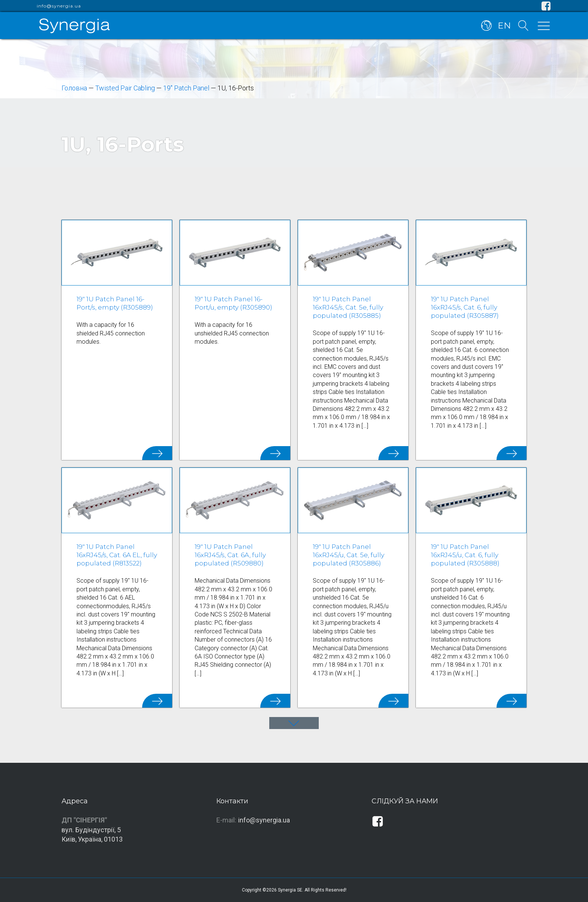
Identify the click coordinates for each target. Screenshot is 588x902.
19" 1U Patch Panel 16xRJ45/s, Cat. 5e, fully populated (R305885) (348, 307)
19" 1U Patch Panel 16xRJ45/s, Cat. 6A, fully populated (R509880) (230, 555)
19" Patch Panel (186, 88)
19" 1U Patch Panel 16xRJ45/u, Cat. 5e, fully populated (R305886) (349, 555)
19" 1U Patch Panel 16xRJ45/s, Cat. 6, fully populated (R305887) (465, 307)
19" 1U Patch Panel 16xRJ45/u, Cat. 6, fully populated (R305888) (465, 555)
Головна (74, 88)
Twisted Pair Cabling (125, 88)
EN (504, 26)
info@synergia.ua (59, 6)
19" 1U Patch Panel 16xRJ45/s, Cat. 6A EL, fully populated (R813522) (117, 555)
